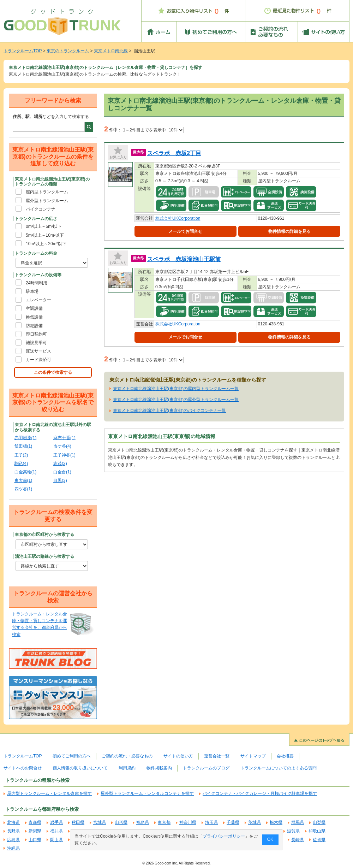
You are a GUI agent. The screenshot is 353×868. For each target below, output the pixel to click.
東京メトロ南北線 (111, 51)
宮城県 (100, 822)
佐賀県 (319, 840)
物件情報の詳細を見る (289, 231)
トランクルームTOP (23, 51)
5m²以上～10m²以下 (45, 235)
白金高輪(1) (26, 472)
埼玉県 (211, 822)
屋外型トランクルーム (47, 201)
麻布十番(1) (64, 438)
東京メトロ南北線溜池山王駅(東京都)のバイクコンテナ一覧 (169, 411)
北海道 (13, 822)
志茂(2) (60, 463)
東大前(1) (23, 480)
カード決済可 (38, 360)
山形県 (121, 822)
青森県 (35, 822)
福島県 (143, 822)
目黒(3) (60, 480)
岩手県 (56, 822)
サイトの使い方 (178, 756)
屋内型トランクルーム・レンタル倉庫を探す (49, 793)
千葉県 (233, 822)
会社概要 (285, 756)
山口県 (35, 840)
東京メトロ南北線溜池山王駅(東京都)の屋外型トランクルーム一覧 (176, 400)
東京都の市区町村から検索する (44, 535)
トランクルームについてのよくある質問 (279, 768)
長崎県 (298, 840)
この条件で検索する (53, 372)
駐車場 (32, 291)
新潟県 (35, 831)
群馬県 (298, 822)
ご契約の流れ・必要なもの (127, 756)
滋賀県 (293, 831)
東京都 (164, 822)
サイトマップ (253, 756)
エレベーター (38, 300)
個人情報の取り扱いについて (80, 768)
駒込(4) (21, 463)
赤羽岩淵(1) (26, 438)
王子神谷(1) (64, 455)
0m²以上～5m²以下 (44, 226)
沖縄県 (13, 848)
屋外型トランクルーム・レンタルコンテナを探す (147, 793)
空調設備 (34, 308)
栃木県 (276, 822)
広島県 (13, 840)
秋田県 (78, 822)
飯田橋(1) (23, 446)
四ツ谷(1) (23, 489)
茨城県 (255, 822)
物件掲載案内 (159, 768)
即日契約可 (36, 334)
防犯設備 (34, 326)
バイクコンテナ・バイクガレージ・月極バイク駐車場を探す (260, 793)
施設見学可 (36, 343)
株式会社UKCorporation (178, 218)
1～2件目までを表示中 (153, 130)
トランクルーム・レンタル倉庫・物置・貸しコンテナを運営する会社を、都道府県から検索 (40, 624)
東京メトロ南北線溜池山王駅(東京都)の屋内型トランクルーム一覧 (176, 389)
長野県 (13, 831)
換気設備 (34, 317)
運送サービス (38, 351)
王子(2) (21, 455)
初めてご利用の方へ (72, 756)
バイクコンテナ (41, 209)
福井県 (56, 831)
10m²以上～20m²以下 (46, 244)
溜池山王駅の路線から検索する (44, 556)
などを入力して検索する (51, 117)
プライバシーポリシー (224, 836)
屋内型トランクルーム (47, 192)
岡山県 (56, 840)
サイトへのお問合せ (23, 768)
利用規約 (127, 768)
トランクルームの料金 (36, 253)
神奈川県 (188, 822)
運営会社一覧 (217, 756)
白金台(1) (62, 472)
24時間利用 (37, 283)
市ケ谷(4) (62, 446)
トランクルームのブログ (206, 768)
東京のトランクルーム (68, 51)
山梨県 (319, 822)
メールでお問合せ (185, 231)
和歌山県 (317, 831)
